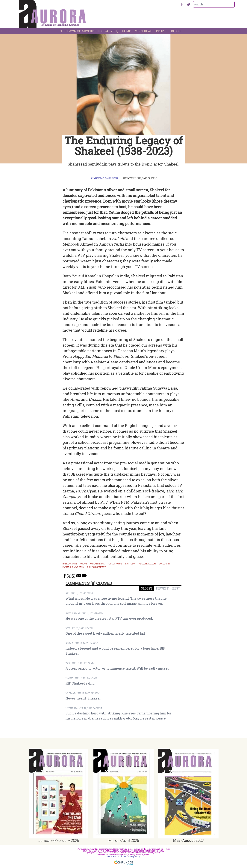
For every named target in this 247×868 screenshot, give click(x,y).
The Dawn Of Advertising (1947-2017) (89, 31)
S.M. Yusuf (130, 564)
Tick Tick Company (96, 567)
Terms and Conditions (117, 856)
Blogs (176, 31)
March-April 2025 (124, 840)
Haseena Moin (70, 564)
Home (126, 31)
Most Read (143, 31)
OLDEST (147, 588)
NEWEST (162, 588)
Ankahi (83, 564)
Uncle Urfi (164, 564)
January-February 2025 (59, 840)
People (162, 31)
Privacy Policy (134, 856)
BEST (176, 588)
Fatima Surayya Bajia (73, 567)
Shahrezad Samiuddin (104, 178)
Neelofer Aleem (147, 564)
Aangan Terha (97, 564)
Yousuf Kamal (115, 564)
